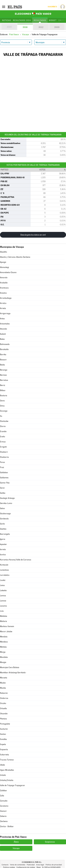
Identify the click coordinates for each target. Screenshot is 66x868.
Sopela (3, 744)
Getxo (2, 508)
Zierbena (4, 821)
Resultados (40, 20)
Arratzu (3, 303)
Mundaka (4, 657)
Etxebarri (4, 452)
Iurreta (3, 549)
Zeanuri (3, 811)
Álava (16, 842)
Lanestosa (4, 570)
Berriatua (4, 380)
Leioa (2, 585)
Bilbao (3, 390)
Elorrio (3, 426)
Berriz (3, 385)
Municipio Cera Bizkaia (10, 667)
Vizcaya (16, 848)
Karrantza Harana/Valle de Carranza (16, 560)
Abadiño (3, 252)
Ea (1, 416)
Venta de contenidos (18, 865)
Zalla (2, 796)
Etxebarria (4, 457)
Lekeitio (3, 590)
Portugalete (5, 724)
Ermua (3, 442)
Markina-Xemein (7, 626)
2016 (25, 27)
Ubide (2, 765)
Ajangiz (3, 262)
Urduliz (3, 775)
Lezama (3, 606)
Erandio (3, 431)
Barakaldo (4, 349)
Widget (53, 20)
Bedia (2, 365)
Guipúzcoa (50, 842)
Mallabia (4, 616)
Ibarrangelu (5, 534)
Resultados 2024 (22, 20)
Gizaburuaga (5, 514)
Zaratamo (4, 806)
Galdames (4, 478)
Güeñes (3, 529)
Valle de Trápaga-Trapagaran (12, 785)
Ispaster (3, 544)
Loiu (2, 611)
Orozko (3, 703)
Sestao (3, 734)
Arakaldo (4, 283)
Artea (2, 319)
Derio (2, 401)
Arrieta (3, 308)
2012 (41, 27)
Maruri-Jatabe (6, 631)
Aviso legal (40, 865)
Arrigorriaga (5, 313)
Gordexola (4, 519)
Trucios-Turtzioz (7, 760)
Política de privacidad (54, 865)
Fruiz (2, 467)
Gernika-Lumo (6, 503)
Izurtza (3, 555)
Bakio (2, 339)
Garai (2, 488)
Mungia (3, 662)
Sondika (3, 739)
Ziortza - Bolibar (7, 826)
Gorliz (2, 524)
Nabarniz (4, 693)
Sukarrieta (4, 755)
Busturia (4, 396)
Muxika (3, 688)
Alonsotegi (4, 267)
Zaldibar (3, 791)
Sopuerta (4, 749)
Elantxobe (4, 421)
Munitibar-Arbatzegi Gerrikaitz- (13, 673)
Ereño (2, 437)
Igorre (3, 539)
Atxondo (3, 329)
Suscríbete (52, 7)
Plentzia (3, 719)
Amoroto (4, 278)
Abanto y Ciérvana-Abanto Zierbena (15, 257)
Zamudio (4, 801)
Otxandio (4, 714)
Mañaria (3, 621)
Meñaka (3, 647)
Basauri (3, 360)
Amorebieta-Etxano (8, 272)
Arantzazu (4, 288)
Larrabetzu (5, 575)
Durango (4, 411)
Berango (4, 370)
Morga (3, 652)
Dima (2, 406)
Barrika (3, 354)
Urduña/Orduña (7, 780)
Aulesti (3, 334)
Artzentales (5, 324)
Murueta (4, 678)
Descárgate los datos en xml (33, 235)
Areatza (3, 293)
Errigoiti (3, 447)
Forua (2, 462)
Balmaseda (5, 344)
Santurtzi (4, 729)
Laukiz (3, 580)
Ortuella (3, 708)
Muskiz (3, 683)
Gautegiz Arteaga (7, 498)
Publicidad (31, 865)
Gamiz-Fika (5, 483)
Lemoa (3, 596)
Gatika (3, 493)
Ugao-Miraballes (7, 770)
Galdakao (4, 472)
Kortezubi (4, 565)
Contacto (5, 865)
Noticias (7, 20)
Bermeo (3, 375)
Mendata (4, 637)
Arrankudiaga (6, 298)
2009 (57, 27)
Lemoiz (3, 601)
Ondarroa (4, 698)
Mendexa (4, 642)
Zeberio (3, 816)
